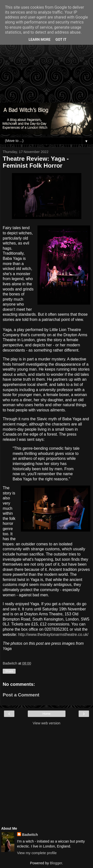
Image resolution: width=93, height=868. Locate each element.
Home (46, 714)
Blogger (56, 863)
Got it (61, 40)
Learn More (39, 40)
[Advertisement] (46, 54)
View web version (47, 723)
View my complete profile (37, 853)
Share (9, 671)
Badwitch (30, 835)
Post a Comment (21, 695)
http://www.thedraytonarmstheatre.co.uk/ (53, 634)
